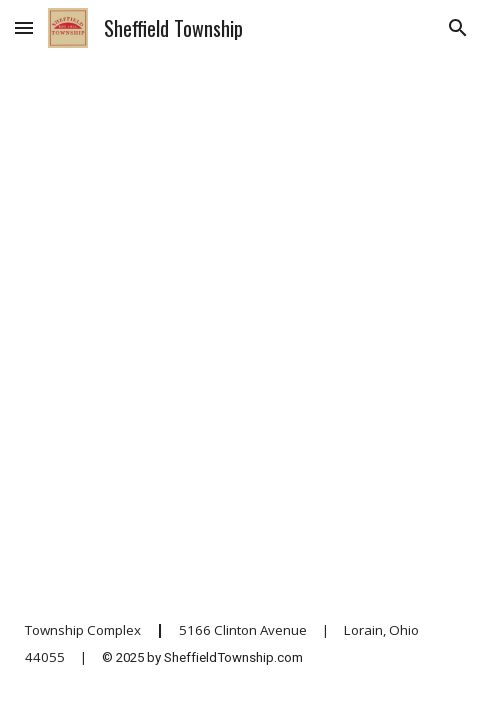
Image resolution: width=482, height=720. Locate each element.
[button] (24, 27)
